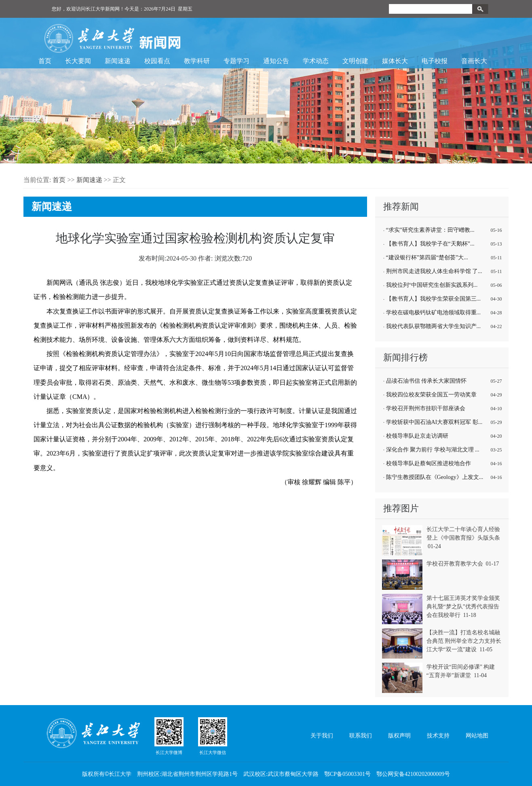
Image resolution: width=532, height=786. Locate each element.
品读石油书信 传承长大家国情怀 (426, 381)
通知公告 (276, 61)
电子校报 (435, 61)
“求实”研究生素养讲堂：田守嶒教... (430, 230)
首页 (45, 61)
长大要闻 (78, 61)
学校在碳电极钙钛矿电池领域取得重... (434, 312)
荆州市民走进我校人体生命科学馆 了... (434, 271)
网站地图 (477, 736)
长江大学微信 (213, 736)
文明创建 (355, 61)
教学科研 (197, 61)
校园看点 (157, 61)
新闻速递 (118, 61)
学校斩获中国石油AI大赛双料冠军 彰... (434, 422)
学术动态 (316, 61)
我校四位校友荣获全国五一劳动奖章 (431, 395)
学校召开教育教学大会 (455, 564)
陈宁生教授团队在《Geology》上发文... (435, 477)
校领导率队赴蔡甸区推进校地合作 (429, 463)
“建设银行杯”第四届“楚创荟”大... (427, 257)
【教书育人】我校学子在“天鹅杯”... (430, 244)
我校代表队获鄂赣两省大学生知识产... (434, 326)
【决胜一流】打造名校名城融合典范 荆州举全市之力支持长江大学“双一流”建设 (464, 641)
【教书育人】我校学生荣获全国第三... (434, 299)
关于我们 (322, 736)
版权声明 (399, 736)
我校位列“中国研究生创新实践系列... (432, 285)
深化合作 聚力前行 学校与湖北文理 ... (433, 450)
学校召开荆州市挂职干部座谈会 (426, 408)
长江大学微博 (169, 736)
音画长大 (474, 61)
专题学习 (236, 61)
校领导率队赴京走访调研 (417, 436)
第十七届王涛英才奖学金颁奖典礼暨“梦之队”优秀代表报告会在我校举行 (463, 607)
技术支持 (438, 736)
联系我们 (361, 736)
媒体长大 (395, 61)
